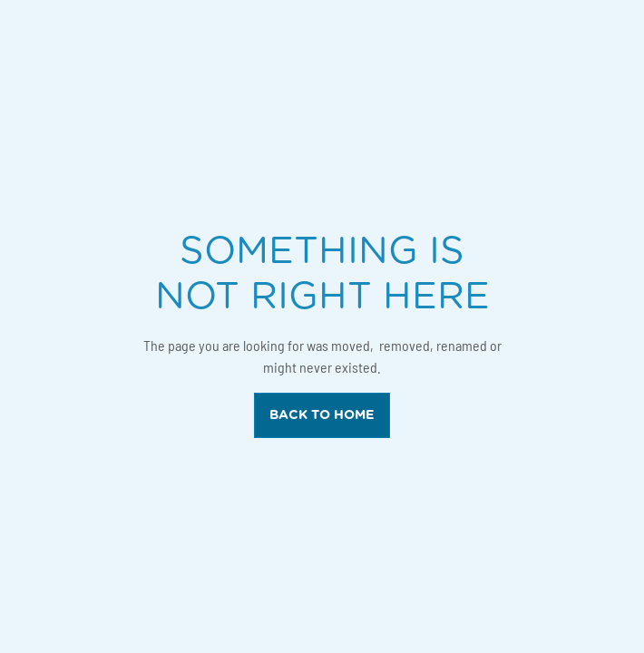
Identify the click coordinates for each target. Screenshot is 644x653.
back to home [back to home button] (322, 415)
